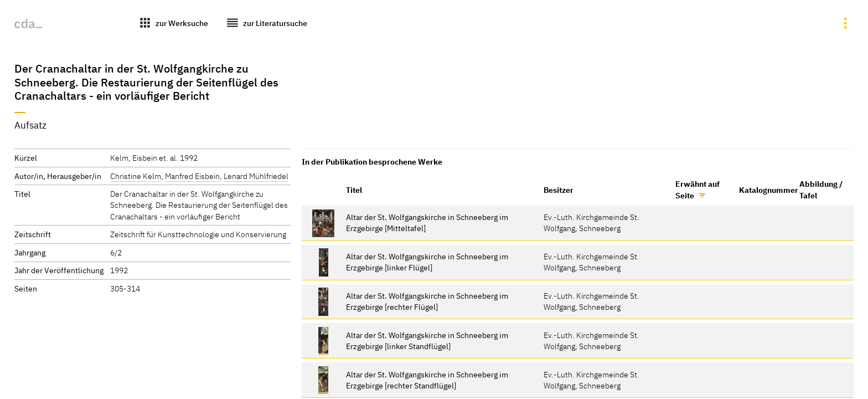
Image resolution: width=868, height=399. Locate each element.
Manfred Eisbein (192, 176)
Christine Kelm (136, 176)
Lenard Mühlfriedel (256, 176)
